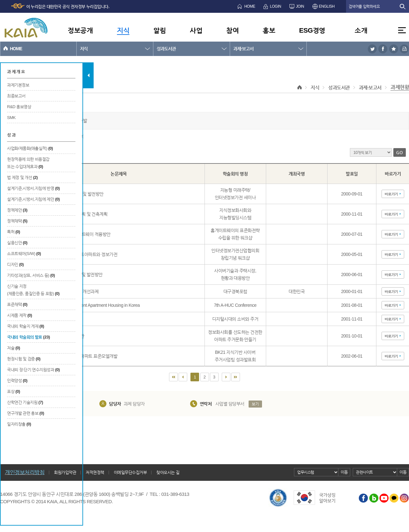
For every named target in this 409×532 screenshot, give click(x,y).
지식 (123, 30)
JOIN (300, 6)
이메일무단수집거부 (130, 472)
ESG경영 (312, 30)
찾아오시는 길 (168, 472)
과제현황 (400, 87)
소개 (361, 30)
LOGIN (276, 6)
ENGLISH (327, 6)
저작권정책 (95, 472)
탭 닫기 (88, 75)
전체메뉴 (402, 30)
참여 (232, 30)
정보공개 (80, 30)
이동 (344, 472)
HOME (250, 6)
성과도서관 (166, 49)
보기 (255, 404)
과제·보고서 (243, 49)
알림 (160, 30)
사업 (196, 30)
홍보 (269, 30)
